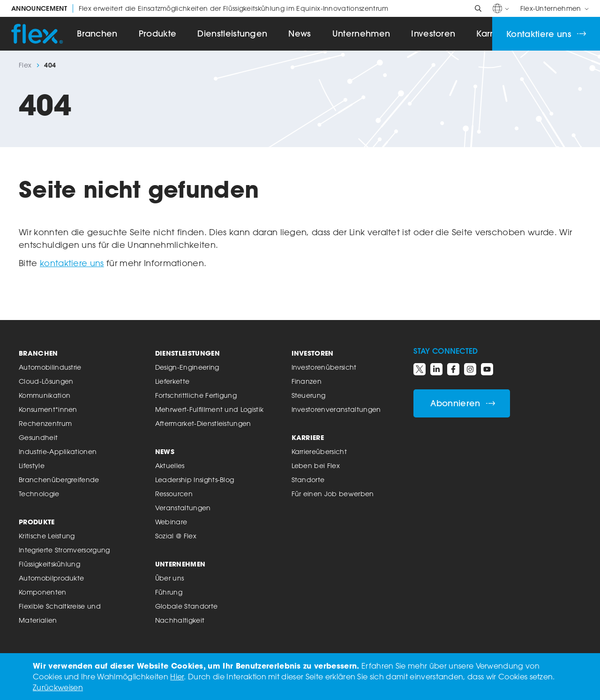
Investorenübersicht (324, 367)
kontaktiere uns (72, 263)
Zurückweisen (58, 687)
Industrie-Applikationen (58, 451)
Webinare (171, 522)
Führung (169, 592)
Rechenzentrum (45, 423)
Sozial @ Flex (176, 536)
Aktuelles (170, 465)
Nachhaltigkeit (180, 620)
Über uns (170, 578)
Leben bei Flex (316, 465)
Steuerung (309, 395)
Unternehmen (361, 34)
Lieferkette (172, 381)
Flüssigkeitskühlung (49, 564)
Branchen (97, 34)
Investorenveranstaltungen (336, 409)
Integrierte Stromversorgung (64, 550)
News (300, 34)
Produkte (158, 34)
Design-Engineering (187, 367)
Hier (177, 677)
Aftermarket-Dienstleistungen (203, 423)
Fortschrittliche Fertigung (196, 395)
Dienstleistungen (232, 34)
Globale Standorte (186, 606)
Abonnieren (462, 403)
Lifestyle (32, 465)
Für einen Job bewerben (333, 494)
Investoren (433, 34)
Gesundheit (38, 437)
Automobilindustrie (50, 367)
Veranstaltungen (183, 508)
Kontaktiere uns (546, 34)
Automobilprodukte (51, 578)
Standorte (308, 480)
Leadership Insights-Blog (195, 480)
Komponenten (43, 592)
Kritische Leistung (47, 536)
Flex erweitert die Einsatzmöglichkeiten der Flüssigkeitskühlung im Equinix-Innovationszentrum (200, 8)
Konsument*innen (48, 409)
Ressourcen (174, 494)
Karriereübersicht (319, 451)
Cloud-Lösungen (46, 381)
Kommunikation (45, 395)
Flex (25, 65)
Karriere (308, 437)
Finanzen (307, 381)
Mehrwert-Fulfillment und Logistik (210, 409)
